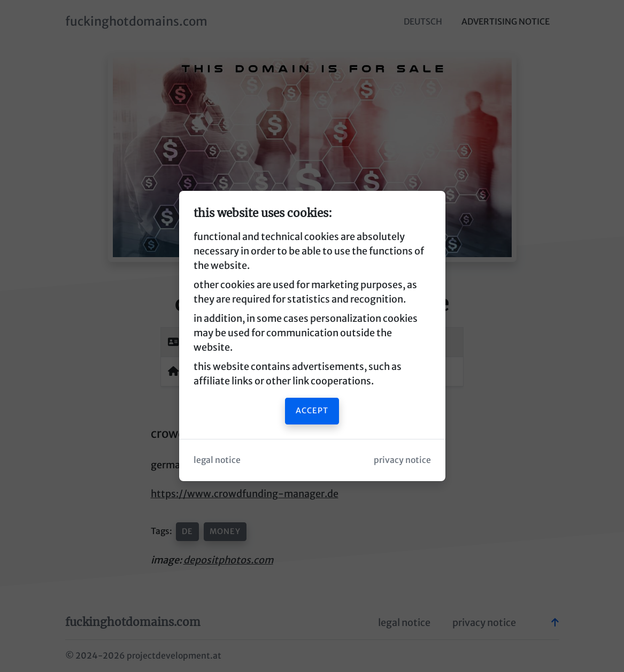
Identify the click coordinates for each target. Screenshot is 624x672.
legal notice (217, 460)
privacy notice (402, 460)
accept (312, 411)
